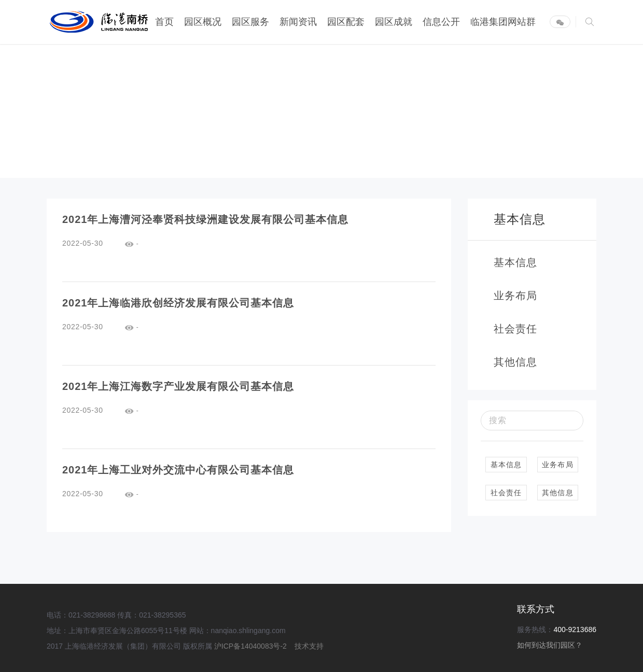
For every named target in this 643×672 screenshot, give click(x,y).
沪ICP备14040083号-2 (251, 646)
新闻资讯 (298, 22)
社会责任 (506, 493)
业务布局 (558, 465)
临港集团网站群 (503, 22)
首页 (164, 22)
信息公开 (441, 22)
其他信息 (558, 493)
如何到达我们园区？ (550, 645)
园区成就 (394, 22)
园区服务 (250, 22)
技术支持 (309, 646)
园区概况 (203, 22)
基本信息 (506, 465)
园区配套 (346, 22)
